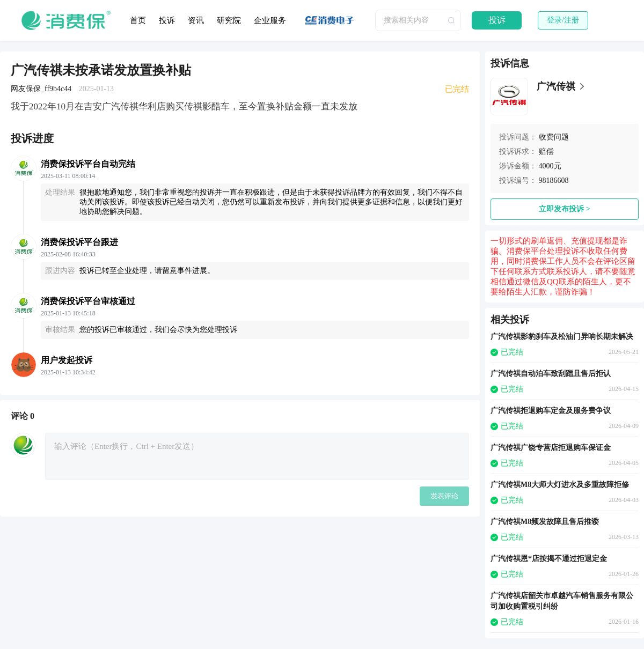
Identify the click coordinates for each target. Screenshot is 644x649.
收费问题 (554, 137)
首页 (138, 20)
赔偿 (546, 152)
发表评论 (444, 496)
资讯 (196, 20)
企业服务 (270, 20)
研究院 (229, 20)
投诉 (167, 20)
